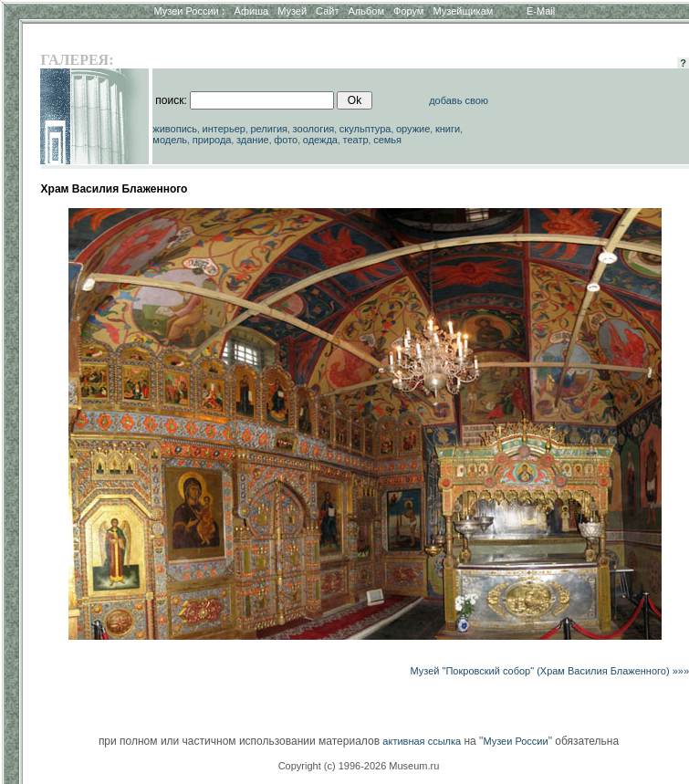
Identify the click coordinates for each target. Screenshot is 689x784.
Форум (408, 11)
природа (212, 140)
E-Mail (541, 11)
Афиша (252, 11)
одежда (320, 140)
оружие (413, 129)
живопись (175, 129)
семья (387, 140)
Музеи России (189, 11)
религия (270, 129)
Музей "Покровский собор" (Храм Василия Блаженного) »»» (550, 671)
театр (356, 140)
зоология (314, 129)
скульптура (365, 129)
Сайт (327, 11)
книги (448, 129)
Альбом (366, 11)
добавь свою (459, 100)
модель (170, 140)
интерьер (224, 129)
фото (286, 140)
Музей (292, 11)
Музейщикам (463, 11)
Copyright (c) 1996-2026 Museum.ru (359, 766)
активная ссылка (422, 741)
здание (253, 140)
